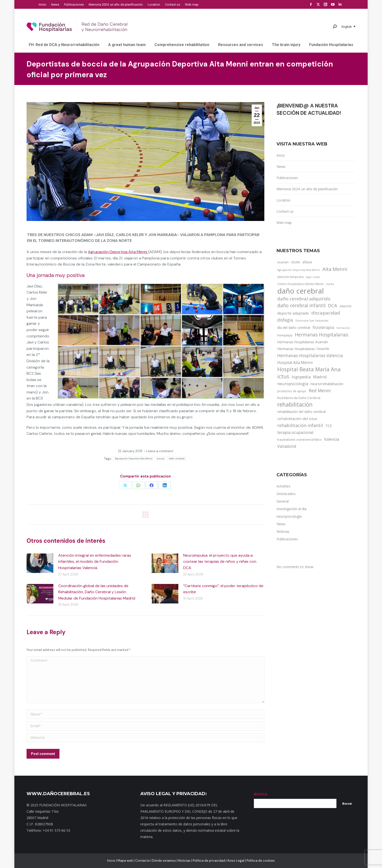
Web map (284, 223)
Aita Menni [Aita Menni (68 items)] (335, 269)
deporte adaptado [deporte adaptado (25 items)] (293, 313)
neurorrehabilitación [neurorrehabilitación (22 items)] (327, 384)
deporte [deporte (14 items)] (346, 306)
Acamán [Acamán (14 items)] (283, 262)
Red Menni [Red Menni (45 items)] (320, 391)
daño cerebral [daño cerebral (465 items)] (301, 291)
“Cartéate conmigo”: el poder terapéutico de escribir (223, 589)
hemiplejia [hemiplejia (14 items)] (285, 335)
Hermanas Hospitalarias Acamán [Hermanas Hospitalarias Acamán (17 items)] (303, 342)
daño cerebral (177, 459)
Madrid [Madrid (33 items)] (320, 377)
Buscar (347, 804)
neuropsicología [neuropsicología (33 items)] (293, 384)
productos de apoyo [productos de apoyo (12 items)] (292, 391)
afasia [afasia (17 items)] (307, 262)
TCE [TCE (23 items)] (329, 426)
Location (283, 200)
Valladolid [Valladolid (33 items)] (287, 446)
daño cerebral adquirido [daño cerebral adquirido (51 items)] (304, 299)
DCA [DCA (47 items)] (333, 305)
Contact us (285, 211)
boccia (161, 459)
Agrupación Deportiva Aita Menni (118, 252)
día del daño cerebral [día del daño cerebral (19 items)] (294, 328)
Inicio (281, 155)
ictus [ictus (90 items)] (283, 376)
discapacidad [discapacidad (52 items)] (326, 313)
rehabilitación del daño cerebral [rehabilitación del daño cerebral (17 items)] (301, 412)
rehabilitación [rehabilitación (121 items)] (295, 405)
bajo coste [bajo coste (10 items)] (313, 277)
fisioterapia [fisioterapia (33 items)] (323, 327)
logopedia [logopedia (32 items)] (301, 377)
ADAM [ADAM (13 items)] (296, 262)
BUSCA (261, 794)
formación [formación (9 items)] (343, 328)
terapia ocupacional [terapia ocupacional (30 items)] (295, 432)
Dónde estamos (164, 861)
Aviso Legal (236, 861)
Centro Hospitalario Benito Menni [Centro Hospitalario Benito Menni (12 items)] (300, 284)
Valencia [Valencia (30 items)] (332, 439)
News (281, 167)
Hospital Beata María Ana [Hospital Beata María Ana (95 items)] (309, 369)
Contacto (143, 861)
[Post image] (40, 563)
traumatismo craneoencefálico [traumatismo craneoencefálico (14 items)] (299, 439)
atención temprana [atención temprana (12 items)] (290, 277)
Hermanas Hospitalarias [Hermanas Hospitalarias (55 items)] (321, 335)
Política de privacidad (209, 861)
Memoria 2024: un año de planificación (307, 189)
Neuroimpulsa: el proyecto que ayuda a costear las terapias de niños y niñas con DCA (220, 562)
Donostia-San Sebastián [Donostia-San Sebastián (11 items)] (312, 320)
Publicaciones (287, 178)
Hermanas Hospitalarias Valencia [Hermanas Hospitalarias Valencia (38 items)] (310, 356)
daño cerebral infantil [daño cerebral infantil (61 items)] (301, 305)
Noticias (184, 861)
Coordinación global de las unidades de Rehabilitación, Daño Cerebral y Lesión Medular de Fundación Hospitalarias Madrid (97, 592)
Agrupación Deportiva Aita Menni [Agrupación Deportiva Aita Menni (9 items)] (299, 270)
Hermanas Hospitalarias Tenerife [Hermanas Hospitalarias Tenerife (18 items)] (303, 349)
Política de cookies (261, 861)
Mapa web (125, 861)
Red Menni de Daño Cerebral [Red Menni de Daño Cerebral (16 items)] (299, 398)
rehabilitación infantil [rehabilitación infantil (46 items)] (300, 425)
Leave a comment (160, 451)
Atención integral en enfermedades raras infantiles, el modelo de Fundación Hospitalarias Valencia (95, 562)
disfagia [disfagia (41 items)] (285, 320)
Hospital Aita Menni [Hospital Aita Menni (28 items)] (295, 362)
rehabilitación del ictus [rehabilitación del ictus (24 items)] (297, 419)
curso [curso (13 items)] (330, 284)
